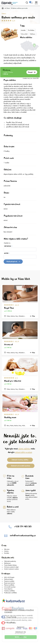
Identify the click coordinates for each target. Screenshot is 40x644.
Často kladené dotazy (10, 565)
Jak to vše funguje (9, 577)
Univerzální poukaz (10, 587)
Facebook (9, 617)
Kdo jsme (7, 549)
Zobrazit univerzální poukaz (20, 466)
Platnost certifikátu (9, 585)
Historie (6, 551)
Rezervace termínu (10, 583)
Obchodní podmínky (10, 561)
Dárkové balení (9, 579)
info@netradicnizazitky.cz (23, 536)
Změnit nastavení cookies (11, 569)
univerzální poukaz (23, 452)
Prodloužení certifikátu (11, 593)
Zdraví (8, 8)
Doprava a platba (9, 581)
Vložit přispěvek (13, 261)
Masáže (23, 30)
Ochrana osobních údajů (11, 567)
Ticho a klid (24, 34)
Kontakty (7, 553)
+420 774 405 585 (23, 527)
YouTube (9, 623)
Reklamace (7, 563)
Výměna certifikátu (9, 591)
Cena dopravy (8, 589)
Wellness (32, 34)
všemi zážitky (24, 449)
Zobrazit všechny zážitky (20, 460)
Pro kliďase (31, 30)
